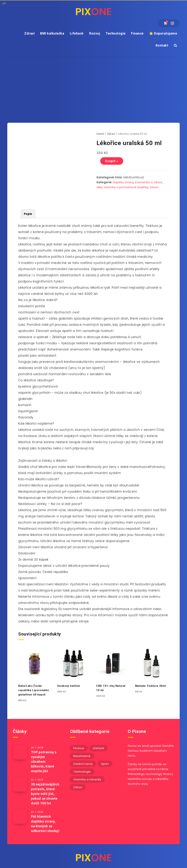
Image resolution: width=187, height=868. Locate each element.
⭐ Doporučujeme (163, 33)
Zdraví (29, 33)
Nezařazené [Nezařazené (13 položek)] (82, 756)
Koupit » (112, 161)
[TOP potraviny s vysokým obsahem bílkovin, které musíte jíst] (20, 752)
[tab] (28, 214)
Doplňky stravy (123, 182)
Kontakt (162, 45)
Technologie (116, 33)
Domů (100, 134)
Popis (28, 214)
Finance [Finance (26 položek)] (79, 748)
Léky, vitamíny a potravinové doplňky (122, 187)
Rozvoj (95, 33)
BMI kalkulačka (52, 33)
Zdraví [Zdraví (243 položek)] (78, 787)
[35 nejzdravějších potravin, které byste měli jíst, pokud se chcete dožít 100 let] (20, 784)
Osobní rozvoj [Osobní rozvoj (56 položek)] (83, 764)
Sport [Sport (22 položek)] (105, 764)
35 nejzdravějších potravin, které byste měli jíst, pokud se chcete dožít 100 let (45, 794)
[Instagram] (172, 23)
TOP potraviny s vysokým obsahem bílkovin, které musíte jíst (44, 762)
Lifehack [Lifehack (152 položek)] (98, 748)
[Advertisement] (93, 85)
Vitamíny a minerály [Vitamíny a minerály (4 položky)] (87, 779)
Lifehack (77, 33)
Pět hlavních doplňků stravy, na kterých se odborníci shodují (45, 824)
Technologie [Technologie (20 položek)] (82, 772)
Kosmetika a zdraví (148, 182)
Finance (137, 33)
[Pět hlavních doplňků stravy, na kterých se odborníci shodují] (20, 817)
